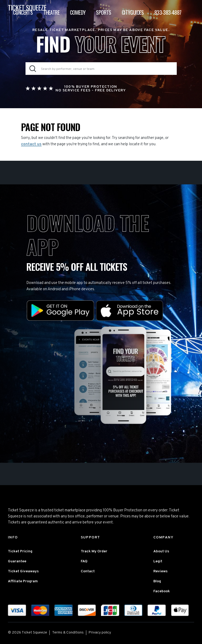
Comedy (78, 12)
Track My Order (94, 551)
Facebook (162, 591)
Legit (158, 561)
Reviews (160, 571)
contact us (31, 144)
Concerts (23, 12)
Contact (88, 571)
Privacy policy (100, 633)
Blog (157, 581)
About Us (161, 551)
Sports (103, 12)
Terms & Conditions (68, 633)
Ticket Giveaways (23, 571)
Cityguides (133, 12)
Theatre (51, 12)
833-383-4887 (168, 12)
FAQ (84, 561)
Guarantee (17, 561)
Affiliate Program (23, 581)
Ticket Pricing (20, 551)
